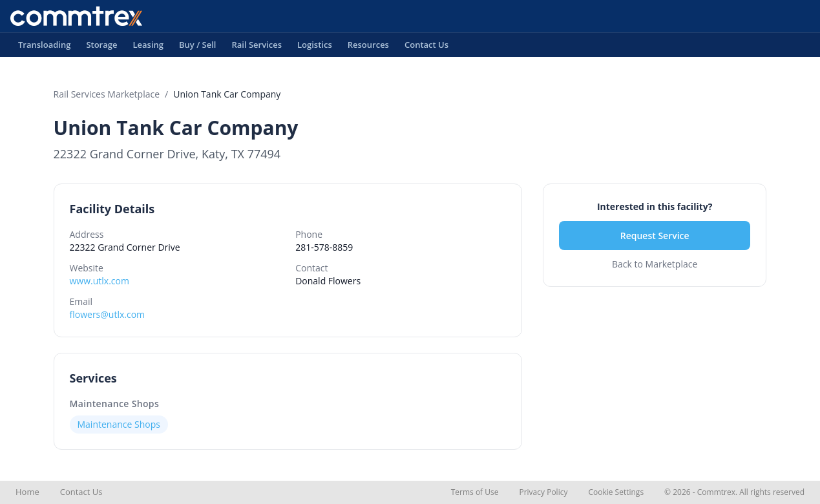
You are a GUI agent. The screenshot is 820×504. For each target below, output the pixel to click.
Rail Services (257, 48)
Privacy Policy (543, 492)
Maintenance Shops (115, 404)
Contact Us (426, 48)
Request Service (655, 236)
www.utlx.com (100, 281)
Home (27, 492)
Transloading (44, 48)
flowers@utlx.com (108, 314)
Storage (101, 48)
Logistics (315, 48)
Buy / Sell (198, 48)
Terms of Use (475, 492)
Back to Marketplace (655, 264)
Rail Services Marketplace (107, 94)
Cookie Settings (616, 492)
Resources (368, 48)
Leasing (148, 48)
